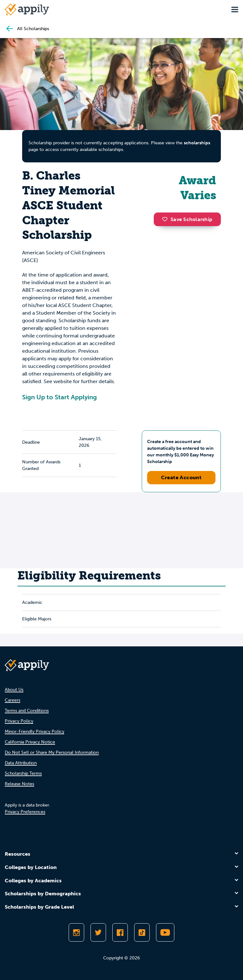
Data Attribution (21, 763)
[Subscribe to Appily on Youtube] (165, 932)
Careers (12, 700)
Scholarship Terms (23, 773)
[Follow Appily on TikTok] (142, 932)
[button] (166, 219)
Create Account (181, 477)
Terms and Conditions (27, 711)
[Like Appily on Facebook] (120, 932)
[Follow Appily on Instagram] (76, 932)
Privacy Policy (19, 721)
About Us (14, 690)
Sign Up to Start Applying (59, 397)
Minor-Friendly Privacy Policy (34, 732)
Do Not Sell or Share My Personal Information (52, 752)
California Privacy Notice (30, 742)
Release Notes (19, 784)
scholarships (197, 143)
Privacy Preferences (25, 812)
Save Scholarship (187, 219)
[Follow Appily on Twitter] (98, 932)
